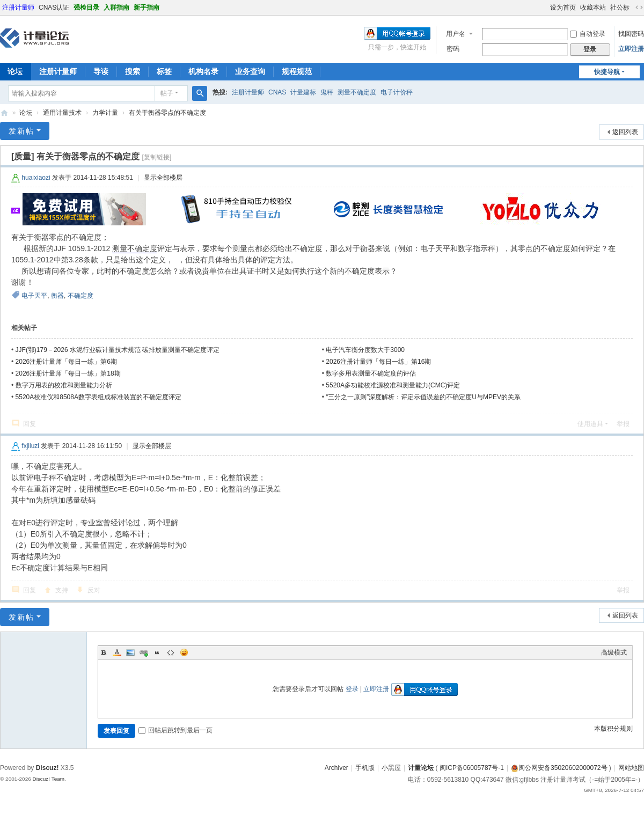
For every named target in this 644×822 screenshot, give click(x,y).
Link (144, 652)
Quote (157, 652)
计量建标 (303, 92)
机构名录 (203, 71)
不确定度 (80, 296)
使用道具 (590, 424)
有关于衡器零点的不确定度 (167, 113)
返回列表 (625, 132)
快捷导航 (607, 72)
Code (171, 652)
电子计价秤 (397, 92)
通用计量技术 (62, 113)
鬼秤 (327, 92)
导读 (101, 71)
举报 (623, 424)
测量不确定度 (357, 92)
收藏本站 (593, 8)
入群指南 (116, 8)
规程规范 (297, 71)
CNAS (277, 92)
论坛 (26, 113)
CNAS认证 (54, 8)
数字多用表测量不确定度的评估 (371, 373)
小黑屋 (391, 768)
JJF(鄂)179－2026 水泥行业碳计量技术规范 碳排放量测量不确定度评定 (118, 350)
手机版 (365, 768)
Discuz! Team (48, 779)
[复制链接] (157, 157)
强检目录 (86, 8)
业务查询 (250, 71)
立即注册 (631, 49)
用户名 (456, 34)
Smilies (184, 652)
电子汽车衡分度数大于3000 (365, 350)
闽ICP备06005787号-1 (472, 768)
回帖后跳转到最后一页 (175, 730)
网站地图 (631, 768)
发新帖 (21, 131)
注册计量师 (18, 8)
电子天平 (34, 296)
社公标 (620, 8)
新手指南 (147, 8)
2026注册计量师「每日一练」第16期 (378, 362)
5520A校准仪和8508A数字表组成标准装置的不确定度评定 (98, 397)
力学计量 (105, 113)
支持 (62, 590)
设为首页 (563, 8)
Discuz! (47, 768)
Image (130, 652)
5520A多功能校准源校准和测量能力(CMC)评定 (393, 385)
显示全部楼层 (163, 178)
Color (117, 652)
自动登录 (588, 34)
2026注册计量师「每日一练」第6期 (66, 362)
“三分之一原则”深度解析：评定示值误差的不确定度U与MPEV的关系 (423, 397)
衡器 (57, 296)
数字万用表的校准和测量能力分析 (64, 385)
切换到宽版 (639, 8)
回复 (30, 424)
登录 (352, 689)
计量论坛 (4, 113)
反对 (94, 590)
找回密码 (631, 34)
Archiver (336, 768)
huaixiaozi (36, 178)
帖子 (167, 93)
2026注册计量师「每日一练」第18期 (68, 373)
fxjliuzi (30, 446)
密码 (453, 49)
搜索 (133, 71)
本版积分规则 (613, 729)
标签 (164, 71)
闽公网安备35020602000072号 (559, 768)
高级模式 (614, 652)
